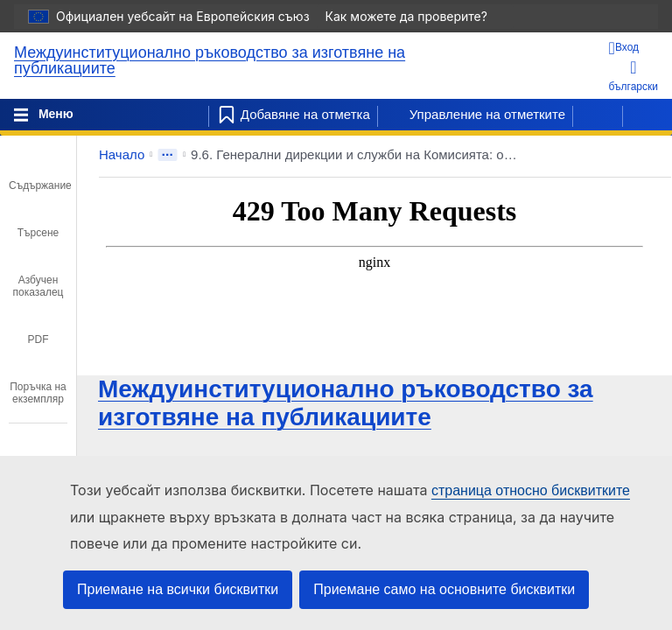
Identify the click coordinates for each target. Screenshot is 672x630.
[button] (607, 155)
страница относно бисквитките (531, 490)
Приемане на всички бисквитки (178, 589)
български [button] (633, 76)
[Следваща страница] (647, 115)
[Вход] (633, 48)
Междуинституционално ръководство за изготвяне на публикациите (210, 60)
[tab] (38, 173)
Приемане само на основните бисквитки (444, 589)
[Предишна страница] (598, 115)
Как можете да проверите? (415, 16)
